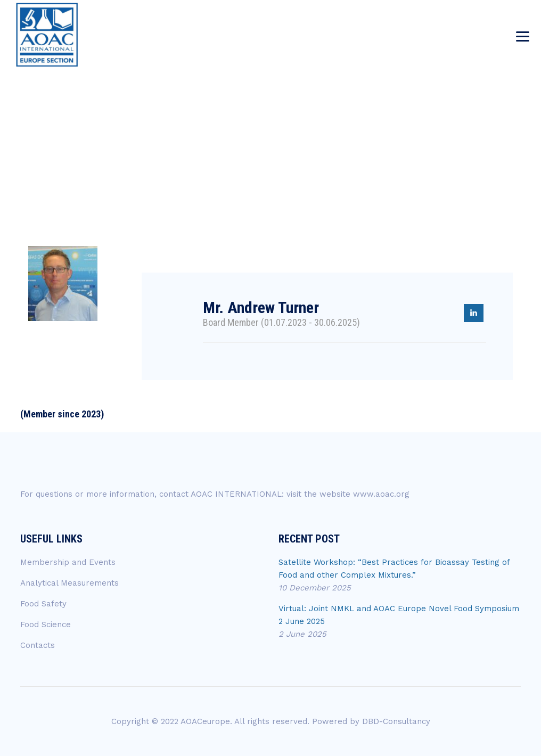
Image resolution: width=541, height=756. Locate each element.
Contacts (38, 645)
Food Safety (43, 604)
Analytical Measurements (69, 583)
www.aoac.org (381, 494)
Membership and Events (68, 562)
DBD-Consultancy (396, 721)
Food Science (46, 624)
